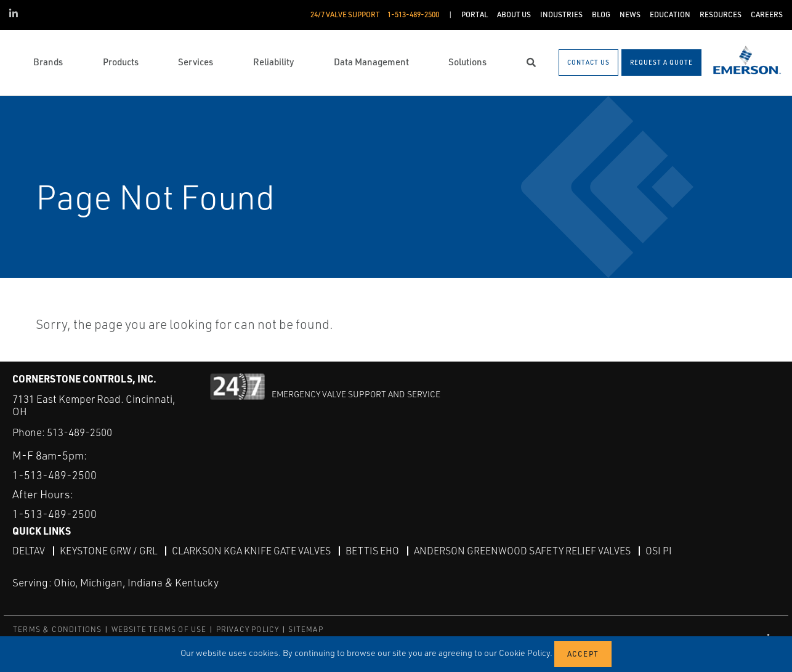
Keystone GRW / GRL (108, 550)
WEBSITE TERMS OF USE (159, 629)
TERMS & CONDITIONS (58, 629)
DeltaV (29, 550)
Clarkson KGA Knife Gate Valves (251, 550)
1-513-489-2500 (55, 474)
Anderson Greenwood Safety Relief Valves (522, 550)
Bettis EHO (372, 550)
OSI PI (659, 550)
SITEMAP (305, 629)
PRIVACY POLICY (248, 629)
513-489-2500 (79, 432)
